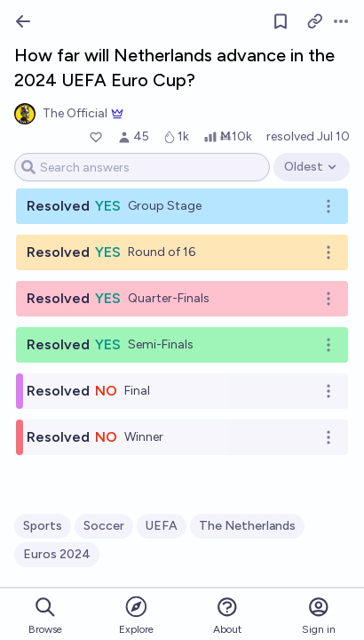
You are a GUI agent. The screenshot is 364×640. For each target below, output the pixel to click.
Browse (45, 616)
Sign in (319, 616)
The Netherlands (247, 526)
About (227, 616)
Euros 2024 (57, 554)
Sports (43, 526)
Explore (136, 615)
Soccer (104, 526)
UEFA (162, 526)
